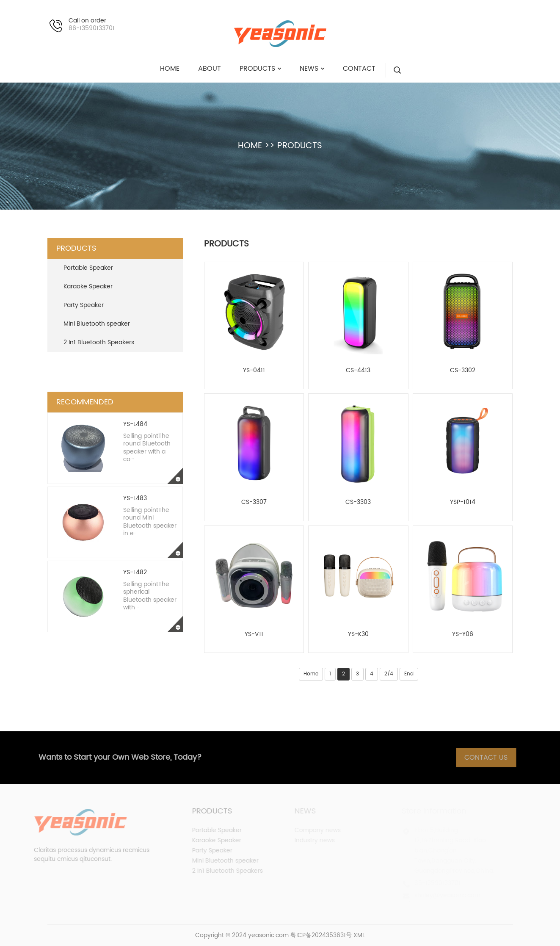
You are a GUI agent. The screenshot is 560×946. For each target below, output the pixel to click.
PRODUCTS (300, 146)
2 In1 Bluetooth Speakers (99, 342)
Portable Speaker (88, 268)
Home (311, 674)
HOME (250, 146)
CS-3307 (254, 502)
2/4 (389, 674)
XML (359, 935)
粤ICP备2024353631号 (321, 935)
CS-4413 (358, 371)
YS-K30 (358, 634)
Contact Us (494, 758)
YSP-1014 (463, 502)
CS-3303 (358, 502)
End (409, 674)
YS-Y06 (463, 634)
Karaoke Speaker (88, 286)
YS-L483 (135, 498)
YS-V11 (254, 634)
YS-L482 (135, 572)
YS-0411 (254, 371)
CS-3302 (463, 371)
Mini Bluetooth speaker (97, 324)
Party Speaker (84, 305)
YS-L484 (135, 424)
